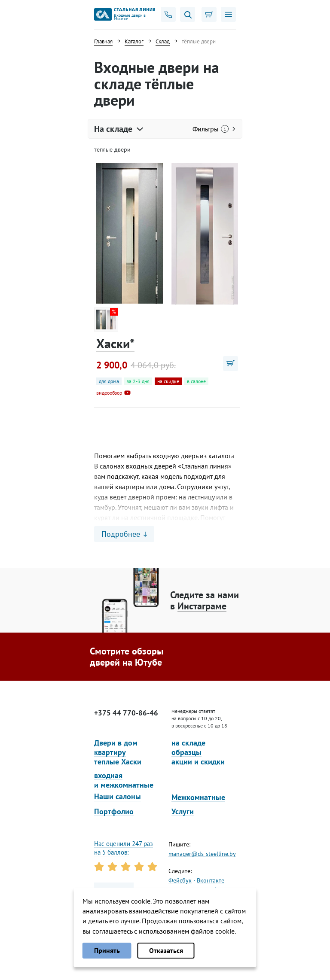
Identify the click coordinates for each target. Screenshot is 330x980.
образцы (186, 752)
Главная (103, 41)
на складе (188, 743)
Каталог (134, 41)
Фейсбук (180, 880)
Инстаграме (202, 606)
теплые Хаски (118, 762)
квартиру (110, 752)
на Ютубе (142, 662)
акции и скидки (198, 762)
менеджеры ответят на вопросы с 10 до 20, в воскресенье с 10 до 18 (199, 718)
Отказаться (166, 950)
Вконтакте (211, 880)
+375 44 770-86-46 (126, 713)
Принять (107, 950)
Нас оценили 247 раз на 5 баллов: (124, 848)
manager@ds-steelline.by (202, 854)
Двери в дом (116, 743)
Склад (163, 41)
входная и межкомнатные (124, 780)
